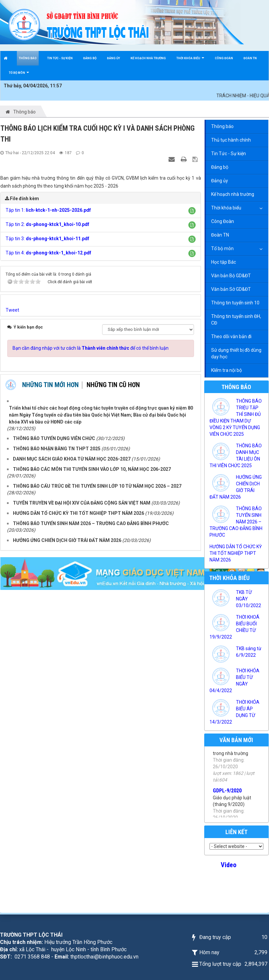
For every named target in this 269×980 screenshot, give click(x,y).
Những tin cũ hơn (113, 385)
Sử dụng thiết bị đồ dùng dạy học (236, 353)
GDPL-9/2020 (227, 802)
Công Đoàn (223, 221)
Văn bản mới (236, 740)
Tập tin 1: (48, 210)
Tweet (12, 310)
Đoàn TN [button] (250, 58)
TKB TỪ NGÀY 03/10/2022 (249, 599)
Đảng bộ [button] (90, 58)
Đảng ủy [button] (114, 58)
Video (229, 865)
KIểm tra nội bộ (227, 370)
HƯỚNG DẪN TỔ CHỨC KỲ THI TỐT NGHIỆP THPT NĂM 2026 (236, 553)
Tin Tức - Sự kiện (229, 154)
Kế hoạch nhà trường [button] (148, 58)
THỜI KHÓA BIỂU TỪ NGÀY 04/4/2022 (234, 681)
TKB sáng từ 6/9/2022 (249, 652)
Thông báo (222, 126)
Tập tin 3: (47, 239)
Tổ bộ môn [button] (19, 76)
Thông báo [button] (28, 58)
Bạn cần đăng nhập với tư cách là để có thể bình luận (91, 348)
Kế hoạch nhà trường (233, 194)
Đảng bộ (220, 167)
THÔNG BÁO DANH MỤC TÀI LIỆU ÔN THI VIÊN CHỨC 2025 (236, 456)
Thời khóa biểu (226, 208)
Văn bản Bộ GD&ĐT (231, 276)
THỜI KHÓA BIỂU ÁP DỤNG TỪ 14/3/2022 (234, 712)
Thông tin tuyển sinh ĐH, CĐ (236, 320)
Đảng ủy (220, 181)
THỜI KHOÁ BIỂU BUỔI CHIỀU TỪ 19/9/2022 (234, 627)
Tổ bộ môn (222, 248)
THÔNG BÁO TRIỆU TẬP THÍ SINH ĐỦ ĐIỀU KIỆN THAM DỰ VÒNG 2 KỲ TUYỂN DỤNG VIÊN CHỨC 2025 (236, 418)
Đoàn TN (220, 235)
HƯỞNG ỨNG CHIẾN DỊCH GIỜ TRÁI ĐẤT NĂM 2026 (236, 487)
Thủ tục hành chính (231, 140)
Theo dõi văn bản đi (231, 336)
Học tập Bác (224, 262)
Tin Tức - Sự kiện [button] (60, 58)
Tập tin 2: (47, 224)
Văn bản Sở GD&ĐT (231, 289)
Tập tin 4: (48, 253)
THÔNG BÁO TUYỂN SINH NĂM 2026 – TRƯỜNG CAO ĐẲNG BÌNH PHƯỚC (236, 522)
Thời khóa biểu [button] (190, 61)
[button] (192, 211)
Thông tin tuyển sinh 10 (235, 303)
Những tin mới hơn (50, 385)
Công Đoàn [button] (224, 58)
